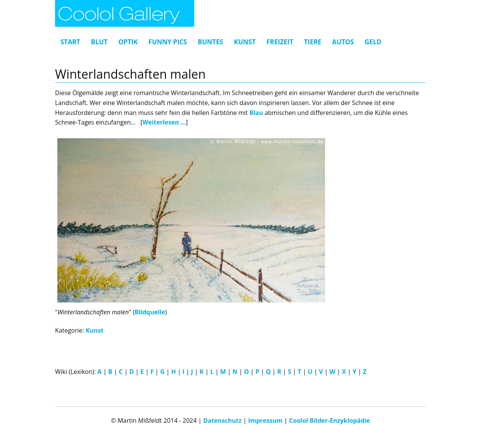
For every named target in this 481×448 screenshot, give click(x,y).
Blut (99, 42)
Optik (128, 42)
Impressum (265, 421)
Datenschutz (222, 421)
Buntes (210, 42)
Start (70, 42)
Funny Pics (168, 42)
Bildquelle (150, 312)
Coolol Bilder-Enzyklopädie (330, 421)
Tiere (313, 42)
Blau (256, 113)
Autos (343, 42)
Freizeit (280, 42)
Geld (373, 42)
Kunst (245, 42)
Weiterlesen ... (164, 122)
